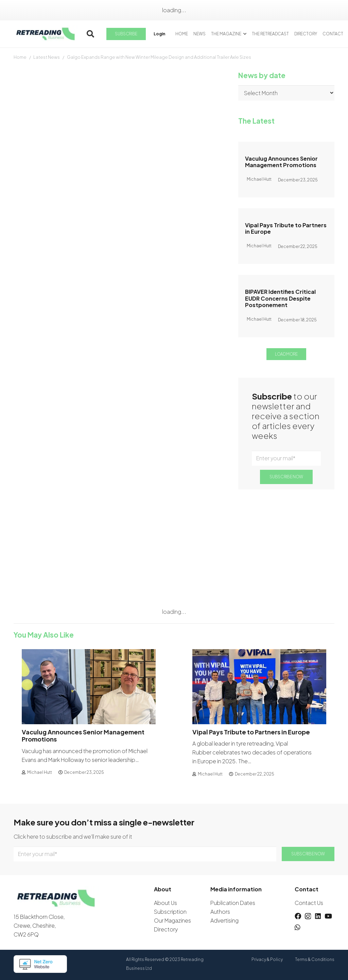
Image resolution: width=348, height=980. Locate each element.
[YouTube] (328, 916)
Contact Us (309, 903)
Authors (220, 912)
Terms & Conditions (315, 959)
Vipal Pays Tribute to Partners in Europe (286, 228)
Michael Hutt (40, 773)
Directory (166, 929)
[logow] (46, 34)
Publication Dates (233, 903)
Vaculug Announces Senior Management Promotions (281, 162)
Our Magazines (172, 920)
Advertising (224, 920)
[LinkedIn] (318, 916)
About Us (166, 903)
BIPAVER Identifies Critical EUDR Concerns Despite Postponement (280, 298)
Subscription (170, 912)
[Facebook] (298, 916)
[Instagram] (308, 916)
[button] (90, 34)
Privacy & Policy (267, 959)
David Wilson (30, 137)
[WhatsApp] (298, 927)
